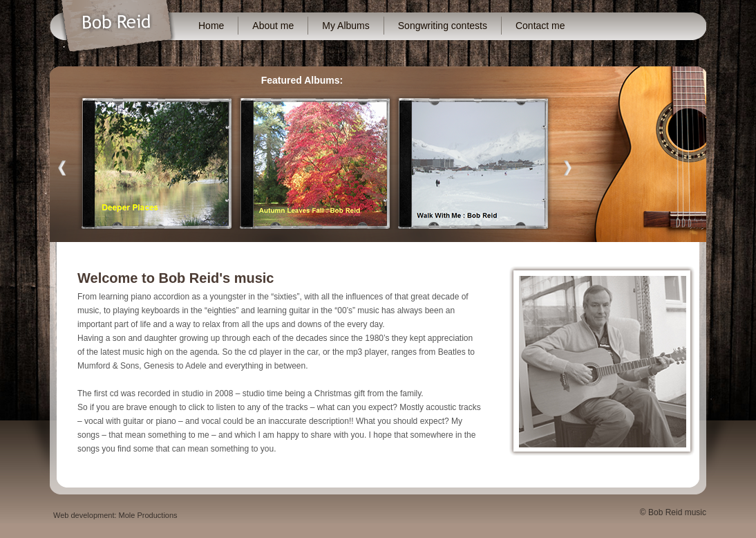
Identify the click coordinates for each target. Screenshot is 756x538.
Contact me (540, 26)
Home (211, 26)
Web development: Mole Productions (115, 515)
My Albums (346, 26)
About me (273, 26)
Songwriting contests (443, 26)
